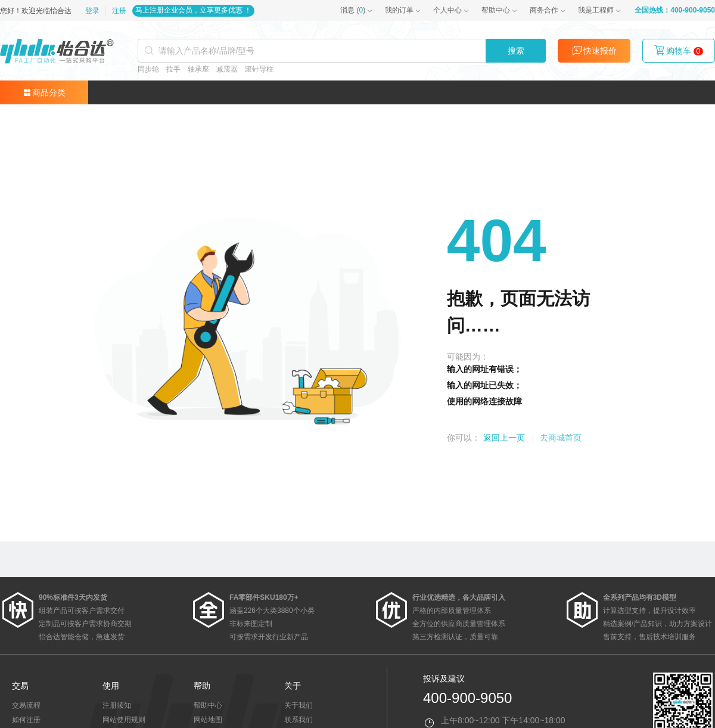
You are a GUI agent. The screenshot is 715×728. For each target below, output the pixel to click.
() (353, 10)
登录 (93, 11)
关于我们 (299, 705)
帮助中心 (496, 10)
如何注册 (26, 720)
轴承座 (198, 69)
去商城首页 (561, 438)
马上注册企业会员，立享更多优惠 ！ (193, 10)
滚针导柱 (259, 69)
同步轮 (148, 69)
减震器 (227, 69)
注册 (119, 11)
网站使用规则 (124, 720)
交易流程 (26, 705)
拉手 (173, 69)
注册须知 (117, 705)
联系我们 (299, 720)
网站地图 (208, 720)
